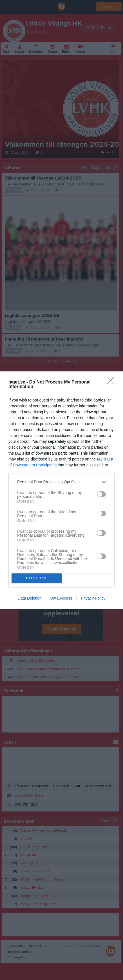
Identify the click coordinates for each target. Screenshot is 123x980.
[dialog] (61, 490)
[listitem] (61, 482)
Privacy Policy (93, 598)
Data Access (61, 598)
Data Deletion (30, 598)
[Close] (112, 382)
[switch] (101, 494)
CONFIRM (36, 578)
